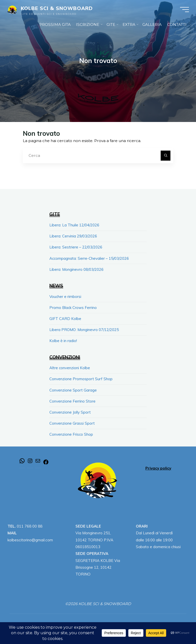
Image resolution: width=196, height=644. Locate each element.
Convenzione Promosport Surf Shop (81, 377)
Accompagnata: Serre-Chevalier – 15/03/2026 (89, 258)
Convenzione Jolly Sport (70, 410)
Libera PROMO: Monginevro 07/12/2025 (84, 328)
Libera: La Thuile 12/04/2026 (74, 225)
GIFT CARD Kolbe (65, 318)
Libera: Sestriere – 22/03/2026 (76, 247)
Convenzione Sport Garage (73, 388)
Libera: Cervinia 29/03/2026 (73, 236)
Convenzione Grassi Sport (72, 421)
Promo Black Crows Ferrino (73, 307)
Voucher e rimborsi (66, 296)
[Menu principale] (184, 10)
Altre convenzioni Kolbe (70, 366)
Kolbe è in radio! (63, 339)
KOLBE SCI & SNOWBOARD (58, 9)
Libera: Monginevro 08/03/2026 (76, 269)
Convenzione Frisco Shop (71, 432)
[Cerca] (166, 156)
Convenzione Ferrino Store (72, 399)
